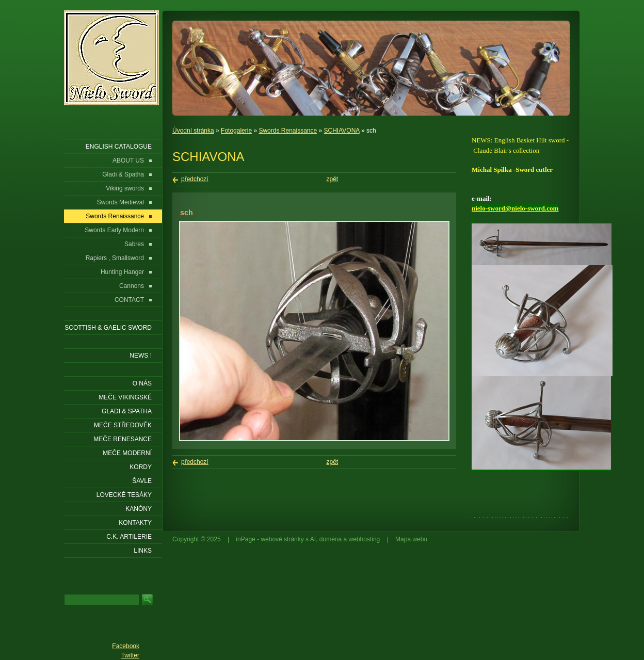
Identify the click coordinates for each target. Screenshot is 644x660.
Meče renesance (123, 439)
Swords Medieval (120, 202)
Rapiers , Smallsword (115, 258)
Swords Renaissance (288, 131)
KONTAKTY (135, 523)
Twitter (130, 655)
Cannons (132, 286)
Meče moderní (127, 453)
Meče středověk (123, 425)
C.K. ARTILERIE (129, 537)
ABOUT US (128, 160)
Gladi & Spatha (123, 174)
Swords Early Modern (114, 230)
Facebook (126, 646)
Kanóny (139, 509)
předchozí (195, 179)
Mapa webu (411, 539)
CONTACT (129, 300)
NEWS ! (141, 356)
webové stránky (282, 539)
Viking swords (125, 188)
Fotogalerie (236, 131)
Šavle (142, 481)
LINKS (143, 551)
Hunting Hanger (122, 272)
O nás (142, 383)
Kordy (141, 467)
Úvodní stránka (193, 131)
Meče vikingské (125, 397)
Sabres (134, 244)
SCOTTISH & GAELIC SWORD (108, 328)
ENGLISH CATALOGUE (119, 147)
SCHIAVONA (342, 131)
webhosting (365, 539)
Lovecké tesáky (124, 495)
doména (331, 539)
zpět (333, 179)
